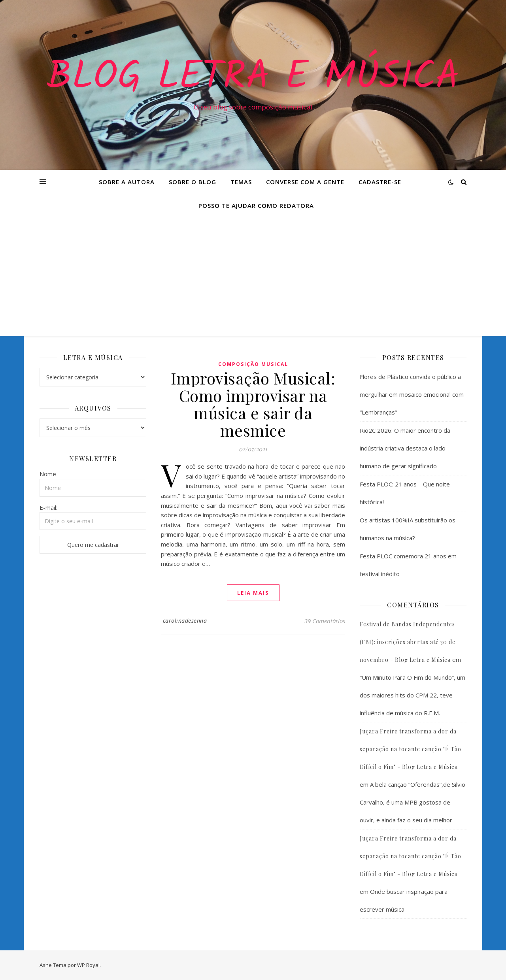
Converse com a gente (305, 182)
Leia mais (253, 593)
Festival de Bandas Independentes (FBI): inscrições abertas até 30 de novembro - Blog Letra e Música (408, 642)
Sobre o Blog (193, 182)
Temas (241, 182)
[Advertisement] (253, 277)
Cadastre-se (380, 182)
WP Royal (88, 965)
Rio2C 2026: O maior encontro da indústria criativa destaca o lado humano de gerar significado (405, 448)
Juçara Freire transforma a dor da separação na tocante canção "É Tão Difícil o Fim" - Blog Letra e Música (411, 749)
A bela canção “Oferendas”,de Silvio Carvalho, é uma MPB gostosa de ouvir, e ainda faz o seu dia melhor (413, 802)
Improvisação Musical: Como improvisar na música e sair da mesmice (253, 404)
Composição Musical (253, 364)
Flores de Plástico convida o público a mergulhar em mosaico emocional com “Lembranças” (412, 394)
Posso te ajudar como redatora (256, 205)
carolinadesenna (185, 621)
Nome (48, 474)
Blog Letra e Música (253, 78)
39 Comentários (325, 621)
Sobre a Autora (127, 182)
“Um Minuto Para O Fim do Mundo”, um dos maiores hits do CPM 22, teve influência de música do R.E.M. (413, 695)
